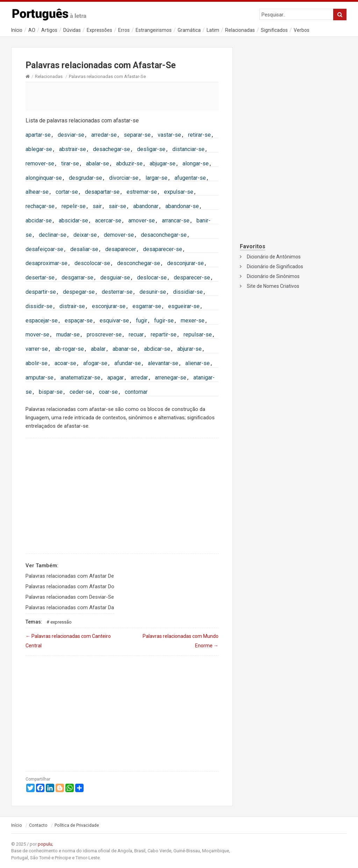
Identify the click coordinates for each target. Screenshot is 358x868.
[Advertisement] (122, 96)
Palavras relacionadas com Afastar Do (70, 586)
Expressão (61, 622)
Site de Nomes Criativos (273, 286)
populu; (45, 844)
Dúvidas (72, 30)
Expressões (99, 30)
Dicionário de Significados (275, 266)
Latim (213, 30)
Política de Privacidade (77, 825)
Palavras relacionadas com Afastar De (70, 576)
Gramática (189, 30)
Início (17, 30)
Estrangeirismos (154, 30)
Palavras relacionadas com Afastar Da (70, 607)
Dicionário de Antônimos (274, 257)
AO (32, 30)
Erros (124, 30)
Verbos (302, 30)
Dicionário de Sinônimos (273, 276)
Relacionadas (240, 30)
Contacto (38, 825)
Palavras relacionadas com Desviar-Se (70, 597)
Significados (274, 30)
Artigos (49, 30)
